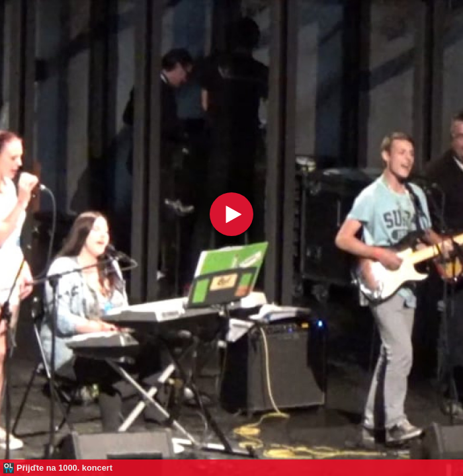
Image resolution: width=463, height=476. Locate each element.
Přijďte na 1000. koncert (64, 468)
